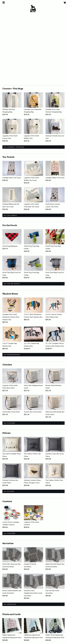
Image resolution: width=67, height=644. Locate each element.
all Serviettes (10, 538)
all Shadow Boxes (12, 289)
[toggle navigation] (4, 3)
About (5, 631)
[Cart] (65, 3)
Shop (4, 628)
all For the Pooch (12, 218)
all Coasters (9, 467)
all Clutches (9, 357)
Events (5, 634)
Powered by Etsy (54, 634)
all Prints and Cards (13, 607)
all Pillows (9, 425)
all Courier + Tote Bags (14, 81)
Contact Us (6, 636)
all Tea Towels (10, 149)
